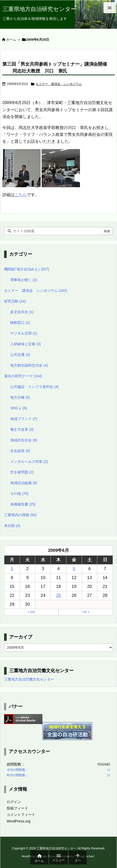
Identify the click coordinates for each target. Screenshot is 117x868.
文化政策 (20, 451)
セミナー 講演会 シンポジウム (59, 84)
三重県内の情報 (20, 515)
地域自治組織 (24, 483)
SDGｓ (19, 408)
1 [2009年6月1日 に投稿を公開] (12, 569)
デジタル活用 (24, 333)
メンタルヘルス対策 (29, 461)
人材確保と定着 (25, 344)
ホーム (11, 40)
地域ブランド (24, 419)
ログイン (14, 802)
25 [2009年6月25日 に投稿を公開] (59, 595)
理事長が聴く (24, 280)
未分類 (12, 526)
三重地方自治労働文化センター (29, 679)
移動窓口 (20, 323)
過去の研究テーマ (23, 376)
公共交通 (20, 355)
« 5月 (31, 612)
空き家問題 (22, 472)
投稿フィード (17, 808)
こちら (21, 195)
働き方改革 (22, 429)
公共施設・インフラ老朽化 (34, 387)
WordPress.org (19, 821)
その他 (19, 494)
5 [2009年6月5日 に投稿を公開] (74, 569)
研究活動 (15, 301)
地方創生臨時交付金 (29, 365)
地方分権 (20, 397)
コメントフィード (21, 815)
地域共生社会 (24, 440)
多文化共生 (22, 312)
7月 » (86, 612)
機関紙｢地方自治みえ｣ (27, 269)
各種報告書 (23, 504)
